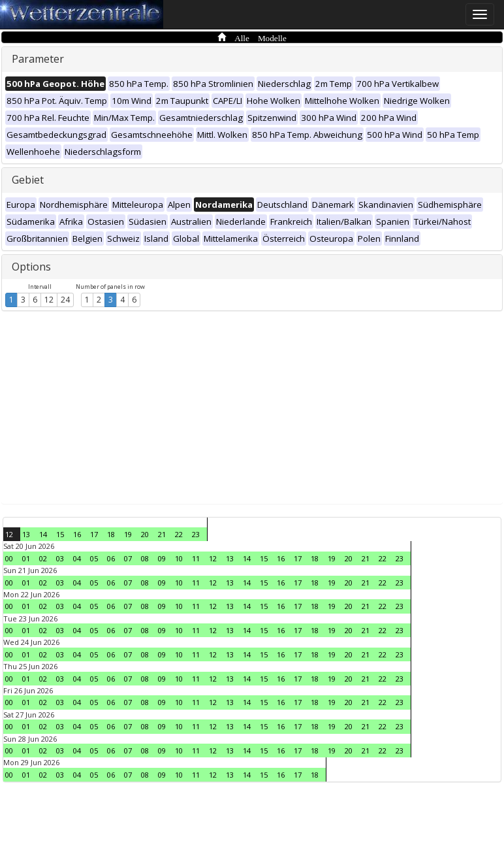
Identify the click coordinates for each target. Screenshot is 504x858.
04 (77, 558)
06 (111, 558)
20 (145, 534)
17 (94, 534)
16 (77, 534)
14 (43, 534)
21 (162, 534)
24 (65, 300)
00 (9, 558)
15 (60, 534)
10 (179, 558)
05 (94, 558)
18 (111, 534)
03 (60, 558)
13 (26, 534)
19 (128, 534)
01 (26, 558)
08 (145, 558)
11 (196, 558)
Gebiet (28, 180)
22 (179, 534)
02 (43, 558)
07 (128, 558)
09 (162, 558)
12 (49, 300)
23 (196, 534)
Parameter (38, 59)
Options (31, 267)
